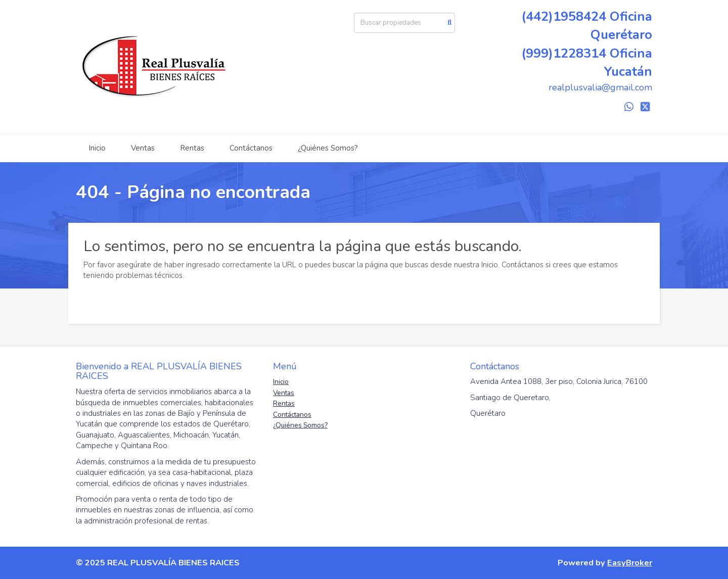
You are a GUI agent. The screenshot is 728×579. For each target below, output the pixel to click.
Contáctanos (251, 148)
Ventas (143, 148)
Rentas (192, 148)
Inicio (97, 148)
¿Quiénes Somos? (328, 148)
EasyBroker (630, 563)
